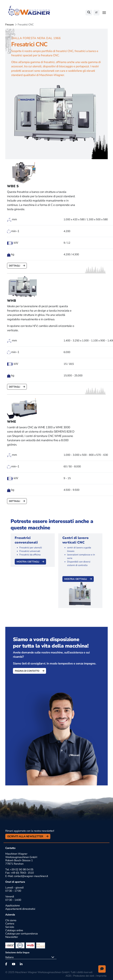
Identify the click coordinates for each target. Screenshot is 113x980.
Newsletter (12, 937)
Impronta (101, 976)
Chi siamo (11, 920)
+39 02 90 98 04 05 (22, 869)
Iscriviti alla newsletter (25, 836)
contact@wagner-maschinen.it (31, 876)
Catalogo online (14, 930)
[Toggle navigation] (104, 13)
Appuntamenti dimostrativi (20, 909)
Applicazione (13, 905)
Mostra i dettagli (28, 562)
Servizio (10, 927)
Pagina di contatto (27, 671)
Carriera (10, 924)
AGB (68, 976)
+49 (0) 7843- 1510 (22, 873)
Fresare (10, 25)
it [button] (96, 13)
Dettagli (15, 266)
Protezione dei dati (84, 976)
